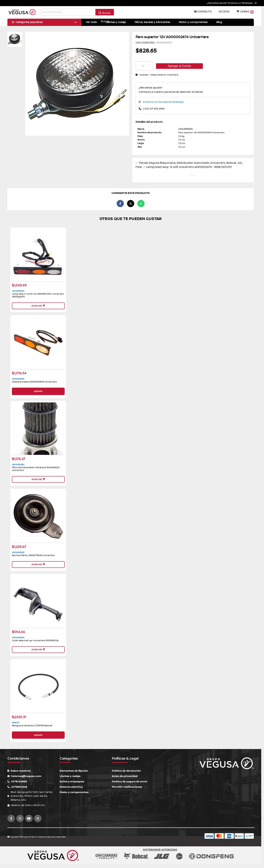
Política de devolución (126, 771)
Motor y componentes (74, 792)
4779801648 (17, 787)
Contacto (203, 12)
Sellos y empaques (72, 781)
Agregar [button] (38, 306)
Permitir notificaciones (127, 787)
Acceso (224, 12)
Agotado (38, 391)
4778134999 (17, 781)
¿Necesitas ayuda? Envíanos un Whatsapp (232, 3)
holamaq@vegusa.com (24, 776)
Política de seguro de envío (130, 781)
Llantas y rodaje (70, 776)
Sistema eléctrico (71, 787)
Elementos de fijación (74, 771)
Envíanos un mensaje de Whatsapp (163, 102)
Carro (245, 12)
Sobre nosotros (19, 771)
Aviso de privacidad (125, 776)
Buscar (105, 13)
